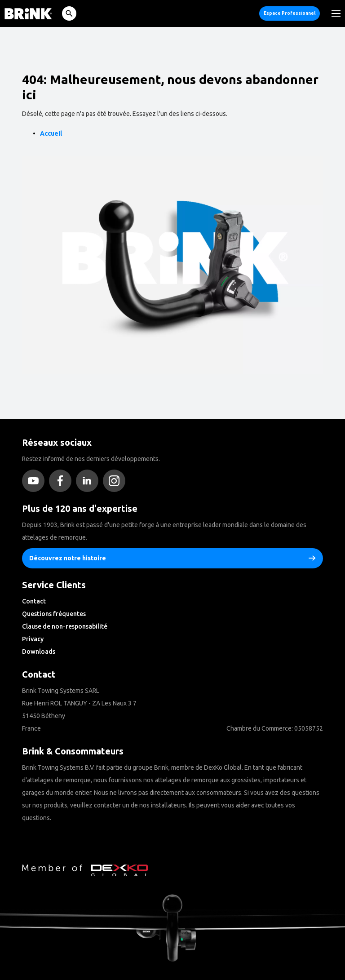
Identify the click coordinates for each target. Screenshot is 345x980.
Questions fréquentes (54, 614)
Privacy (33, 639)
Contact (34, 601)
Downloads (39, 652)
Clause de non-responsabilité (65, 626)
